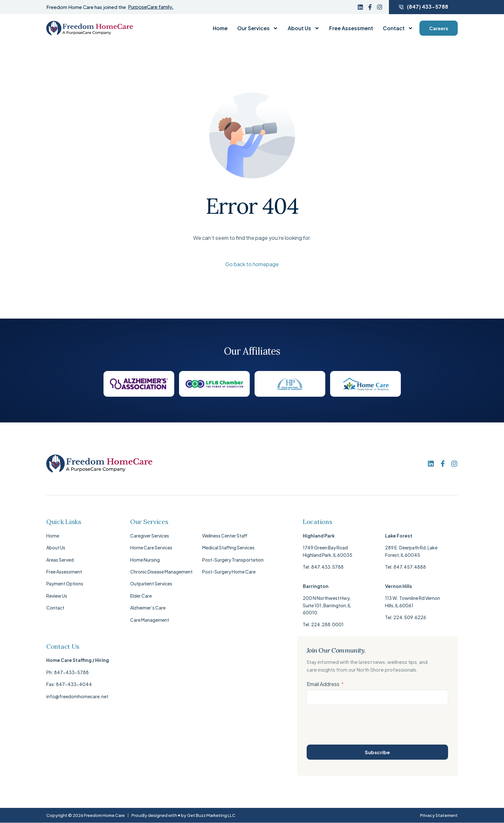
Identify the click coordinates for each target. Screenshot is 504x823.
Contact (398, 28)
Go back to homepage (252, 264)
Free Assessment (351, 28)
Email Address (323, 684)
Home (220, 28)
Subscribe (377, 752)
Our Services (258, 28)
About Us (304, 28)
